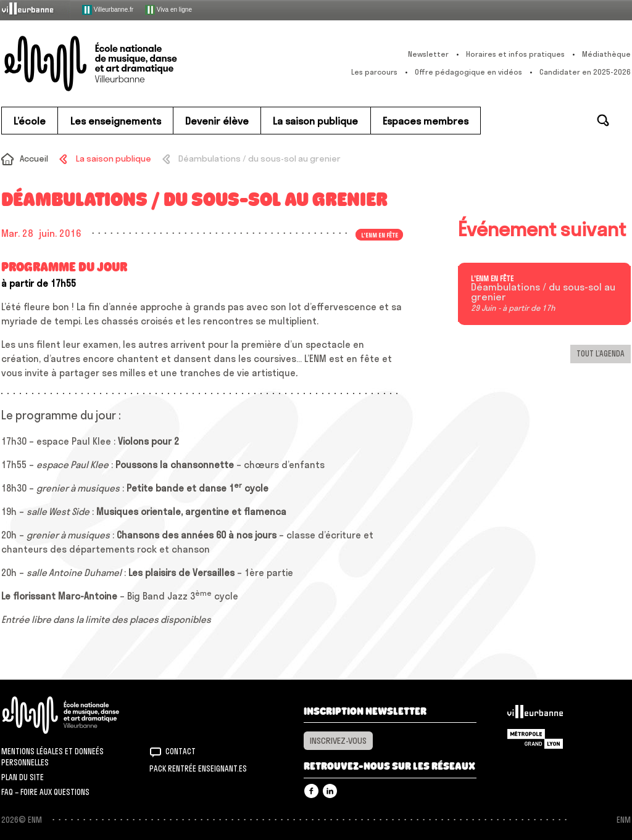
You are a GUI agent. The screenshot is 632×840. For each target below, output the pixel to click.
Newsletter (428, 54)
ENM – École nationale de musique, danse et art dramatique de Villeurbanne (115, 64)
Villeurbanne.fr (108, 10)
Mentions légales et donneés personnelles (52, 757)
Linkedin (330, 791)
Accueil (34, 159)
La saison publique (114, 159)
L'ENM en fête (380, 234)
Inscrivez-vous (338, 741)
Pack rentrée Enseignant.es (198, 768)
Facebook (311, 791)
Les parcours (374, 72)
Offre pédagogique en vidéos (468, 72)
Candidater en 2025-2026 (585, 72)
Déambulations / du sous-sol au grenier (543, 292)
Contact (181, 751)
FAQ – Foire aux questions (45, 792)
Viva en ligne (168, 10)
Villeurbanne (535, 715)
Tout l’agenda (601, 353)
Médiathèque (606, 54)
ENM (77, 715)
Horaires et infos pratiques (515, 54)
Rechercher (603, 120)
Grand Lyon (535, 739)
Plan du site (23, 777)
